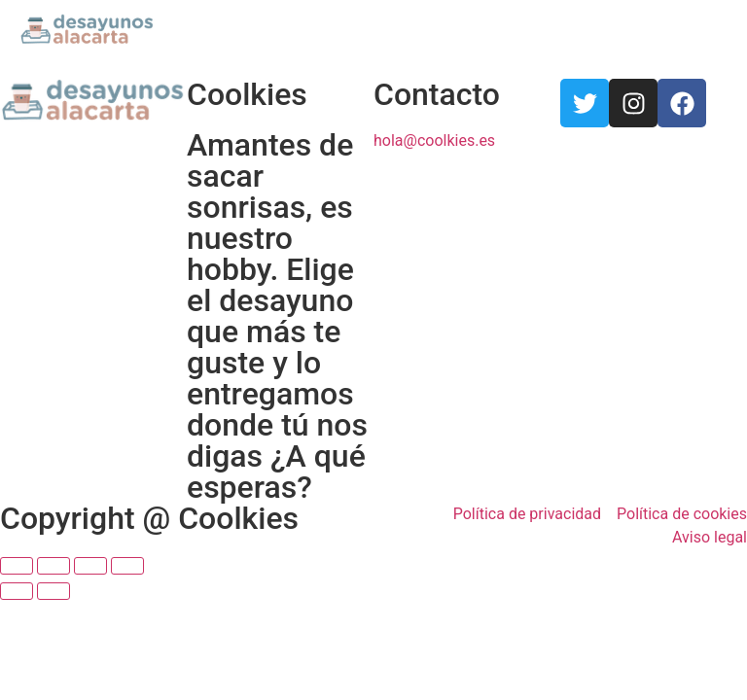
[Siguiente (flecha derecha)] (53, 591)
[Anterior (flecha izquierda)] (17, 591)
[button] (711, 30)
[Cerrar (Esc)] (17, 566)
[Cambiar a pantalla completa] (90, 566)
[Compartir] (53, 566)
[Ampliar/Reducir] (127, 566)
